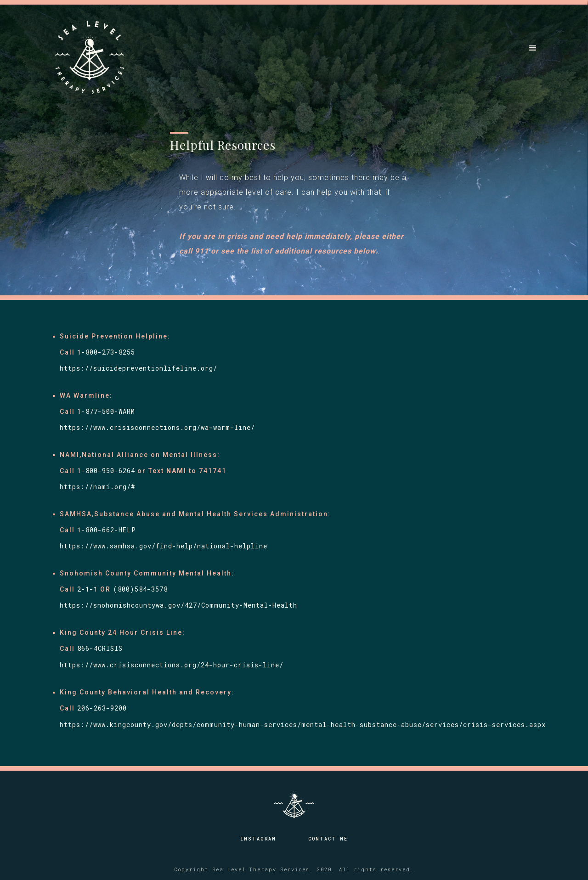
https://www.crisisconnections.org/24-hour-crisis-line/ (172, 665)
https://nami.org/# (98, 487)
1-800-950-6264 (106, 471)
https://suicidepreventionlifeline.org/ (139, 368)
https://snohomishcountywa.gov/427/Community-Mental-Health (181, 605)
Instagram (258, 839)
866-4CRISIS (100, 648)
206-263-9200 (102, 708)
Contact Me (328, 839)
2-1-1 (88, 589)
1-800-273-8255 (106, 352)
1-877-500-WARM (106, 411)
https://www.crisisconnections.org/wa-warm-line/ (157, 427)
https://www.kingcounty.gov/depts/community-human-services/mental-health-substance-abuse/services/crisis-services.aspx (303, 725)
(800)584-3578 (140, 589)
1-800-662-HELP (107, 530)
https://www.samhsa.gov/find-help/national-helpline (164, 546)
